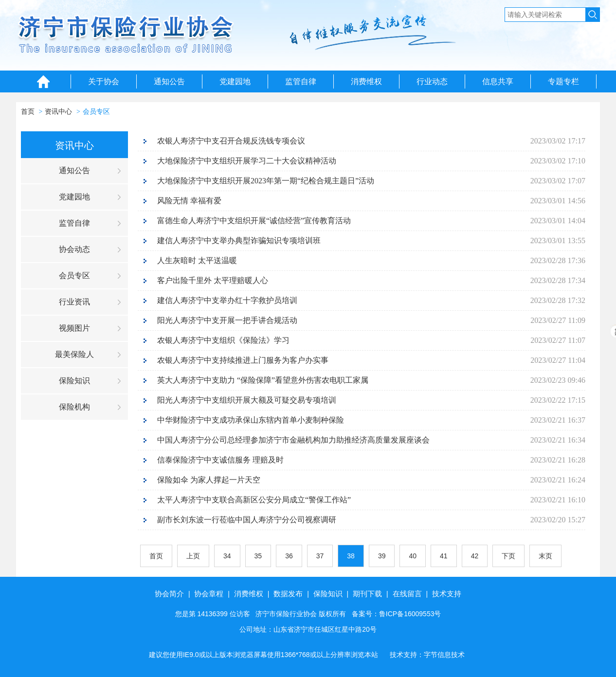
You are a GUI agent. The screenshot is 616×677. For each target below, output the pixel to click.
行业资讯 (74, 302)
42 (475, 556)
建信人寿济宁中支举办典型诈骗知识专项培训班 (239, 241)
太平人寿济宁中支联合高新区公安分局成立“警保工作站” (254, 500)
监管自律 (301, 81)
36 (289, 556)
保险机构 (74, 407)
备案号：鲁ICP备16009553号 (397, 614)
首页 (28, 112)
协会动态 (74, 249)
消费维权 (366, 81)
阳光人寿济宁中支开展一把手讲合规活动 (227, 320)
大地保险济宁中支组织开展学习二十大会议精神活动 (247, 161)
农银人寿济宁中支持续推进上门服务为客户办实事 (243, 360)
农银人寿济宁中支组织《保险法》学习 (223, 340)
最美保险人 (74, 354)
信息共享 (498, 81)
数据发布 (288, 594)
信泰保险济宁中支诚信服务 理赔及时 (220, 460)
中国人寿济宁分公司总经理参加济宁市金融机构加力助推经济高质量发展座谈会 (293, 440)
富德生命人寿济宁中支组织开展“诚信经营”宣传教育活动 (254, 221)
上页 (193, 556)
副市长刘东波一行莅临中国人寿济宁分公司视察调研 (247, 520)
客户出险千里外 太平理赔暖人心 (213, 280)
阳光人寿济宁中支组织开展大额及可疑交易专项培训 (247, 400)
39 (382, 556)
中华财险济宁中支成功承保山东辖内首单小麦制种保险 (251, 420)
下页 (508, 556)
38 (351, 556)
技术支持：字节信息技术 (427, 655)
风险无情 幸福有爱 (189, 201)
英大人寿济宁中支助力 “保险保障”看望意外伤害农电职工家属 (263, 380)
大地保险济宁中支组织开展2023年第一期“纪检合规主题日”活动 (266, 181)
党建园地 (235, 81)
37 (320, 556)
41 (444, 556)
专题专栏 (563, 81)
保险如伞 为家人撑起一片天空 (209, 480)
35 (258, 556)
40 (413, 556)
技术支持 (447, 594)
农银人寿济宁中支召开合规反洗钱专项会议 (231, 141)
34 (227, 556)
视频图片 (74, 328)
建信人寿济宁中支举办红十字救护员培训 (227, 300)
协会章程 (209, 594)
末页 (545, 556)
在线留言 (407, 594)
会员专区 (96, 112)
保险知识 (74, 381)
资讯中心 (58, 112)
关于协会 (104, 81)
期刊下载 (367, 594)
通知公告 (169, 81)
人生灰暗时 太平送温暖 (197, 260)
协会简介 (169, 594)
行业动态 (432, 81)
